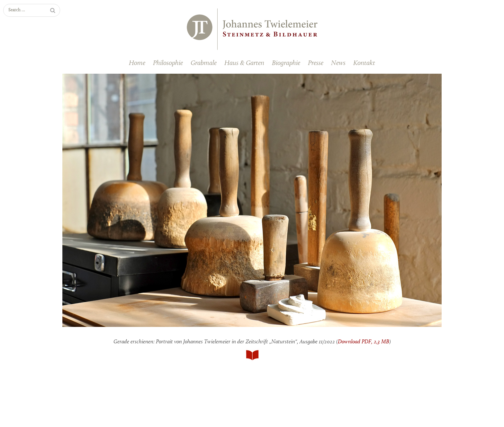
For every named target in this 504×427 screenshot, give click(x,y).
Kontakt (364, 63)
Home (137, 63)
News (338, 63)
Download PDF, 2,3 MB (364, 342)
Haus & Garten (244, 63)
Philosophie (168, 63)
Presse (316, 63)
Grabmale (204, 63)
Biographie (286, 63)
